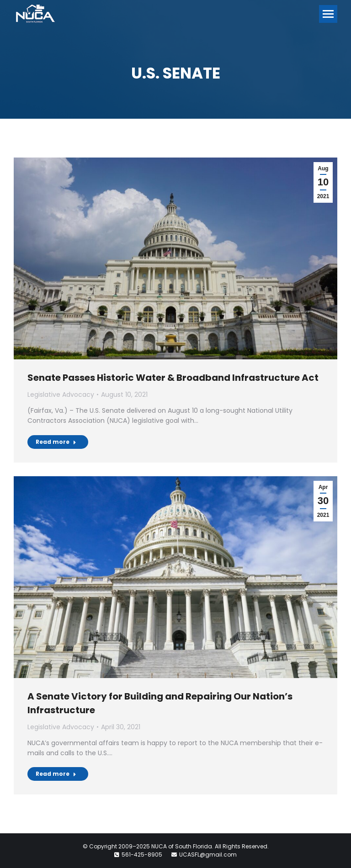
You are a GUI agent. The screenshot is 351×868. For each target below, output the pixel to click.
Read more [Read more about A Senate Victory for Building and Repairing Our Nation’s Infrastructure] (56, 774)
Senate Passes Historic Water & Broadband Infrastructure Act (173, 378)
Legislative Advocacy (61, 395)
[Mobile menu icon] (328, 14)
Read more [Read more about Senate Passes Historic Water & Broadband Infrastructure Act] (56, 442)
